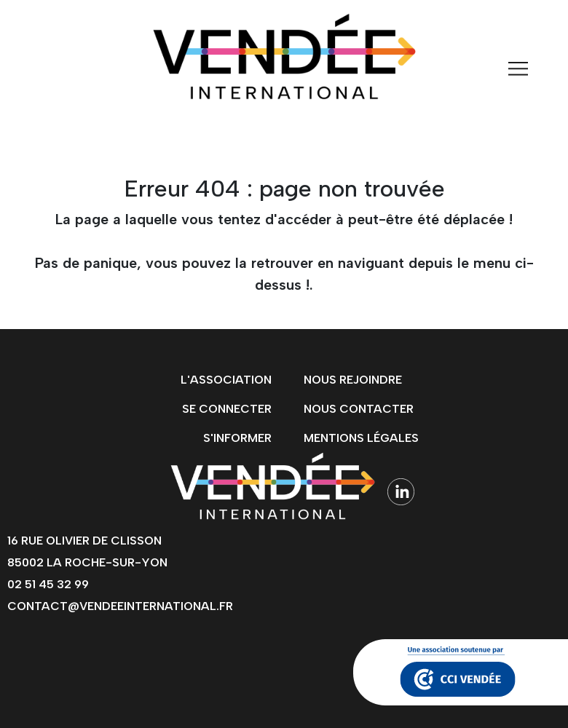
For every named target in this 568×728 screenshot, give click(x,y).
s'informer (237, 438)
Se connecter (227, 409)
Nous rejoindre (353, 380)
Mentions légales (361, 438)
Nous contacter (359, 409)
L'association (226, 380)
